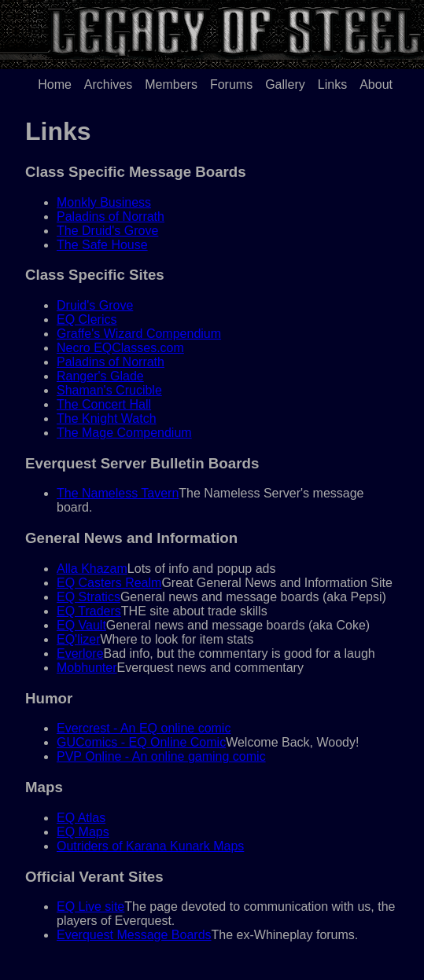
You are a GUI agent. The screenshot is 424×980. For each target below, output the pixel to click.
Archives (108, 84)
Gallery (285, 84)
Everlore (80, 653)
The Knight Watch (107, 418)
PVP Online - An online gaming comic (161, 756)
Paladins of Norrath (111, 217)
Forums (231, 84)
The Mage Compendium (124, 433)
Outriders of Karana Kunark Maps (150, 846)
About (376, 84)
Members (171, 84)
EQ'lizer (79, 639)
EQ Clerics (87, 319)
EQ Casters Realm (109, 583)
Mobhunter (87, 668)
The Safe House (102, 245)
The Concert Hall (104, 404)
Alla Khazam (92, 569)
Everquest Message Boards (134, 935)
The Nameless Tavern (118, 493)
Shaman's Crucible (109, 390)
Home (55, 84)
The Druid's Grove (107, 231)
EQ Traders (89, 611)
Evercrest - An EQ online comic (144, 728)
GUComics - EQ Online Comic (141, 742)
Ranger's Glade (100, 376)
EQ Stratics (88, 597)
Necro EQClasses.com (120, 348)
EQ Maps (83, 832)
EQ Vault (81, 625)
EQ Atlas (81, 818)
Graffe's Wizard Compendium (139, 334)
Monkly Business (104, 202)
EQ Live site (90, 907)
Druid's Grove (95, 305)
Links (332, 84)
